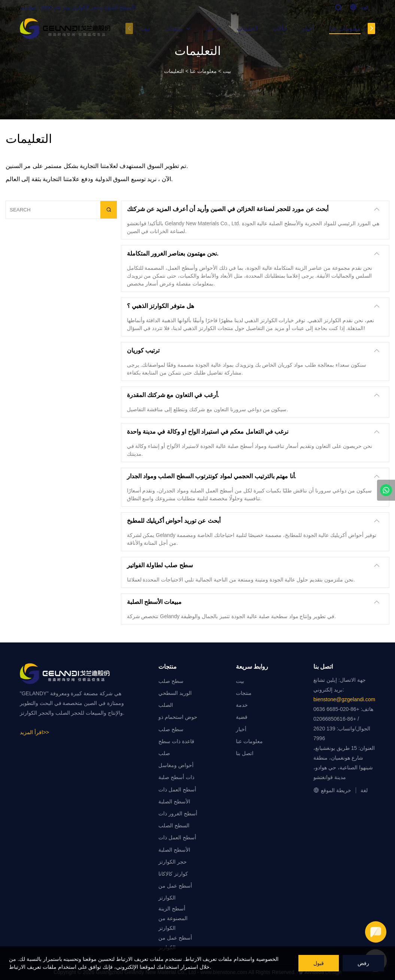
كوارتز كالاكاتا (173, 874)
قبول (319, 963)
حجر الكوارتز (173, 862)
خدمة (242, 705)
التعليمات (174, 71)
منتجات (174, 29)
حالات (280, 28)
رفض (363, 963)
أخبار (308, 28)
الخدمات (247, 28)
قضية (242, 717)
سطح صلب (171, 681)
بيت (145, 28)
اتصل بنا (245, 753)
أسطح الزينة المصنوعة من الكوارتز (173, 918)
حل (210, 29)
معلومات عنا (345, 29)
